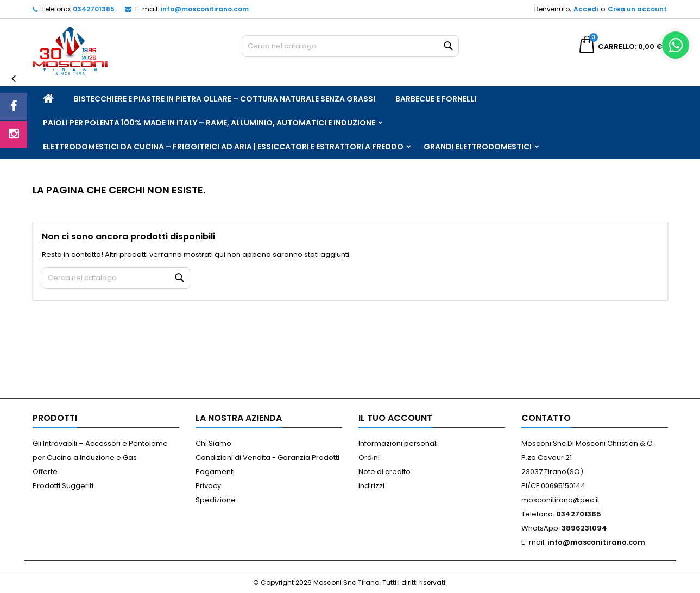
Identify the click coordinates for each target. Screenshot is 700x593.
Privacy (208, 486)
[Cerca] (350, 46)
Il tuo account (395, 418)
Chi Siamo (213, 443)
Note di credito (384, 472)
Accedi (586, 9)
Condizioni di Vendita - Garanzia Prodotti (267, 458)
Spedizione (216, 500)
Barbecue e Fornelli (436, 99)
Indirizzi (371, 486)
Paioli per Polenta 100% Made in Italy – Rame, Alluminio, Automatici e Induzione (209, 123)
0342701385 (94, 9)
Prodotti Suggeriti (63, 486)
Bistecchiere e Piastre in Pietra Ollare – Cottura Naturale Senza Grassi (225, 99)
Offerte (45, 472)
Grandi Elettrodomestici (478, 147)
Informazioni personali (398, 443)
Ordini (369, 458)
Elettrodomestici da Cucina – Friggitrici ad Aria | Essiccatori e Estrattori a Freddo (223, 147)
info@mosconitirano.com (205, 9)
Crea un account (637, 9)
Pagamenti (215, 472)
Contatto (546, 418)
